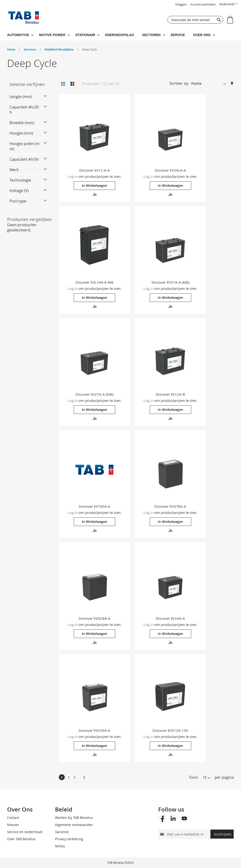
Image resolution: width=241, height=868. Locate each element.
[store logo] (24, 19)
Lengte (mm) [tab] (21, 97)
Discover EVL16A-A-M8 (94, 282)
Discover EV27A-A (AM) (94, 394)
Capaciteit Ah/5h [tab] (24, 159)
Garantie (62, 832)
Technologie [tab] (20, 180)
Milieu (60, 846)
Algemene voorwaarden (74, 825)
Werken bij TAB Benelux (74, 818)
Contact (13, 818)
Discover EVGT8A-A (170, 506)
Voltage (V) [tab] (19, 191)
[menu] (120, 35)
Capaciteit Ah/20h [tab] (24, 110)
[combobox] (195, 20)
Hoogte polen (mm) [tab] (25, 146)
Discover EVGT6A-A (94, 730)
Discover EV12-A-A (95, 170)
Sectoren (30, 49)
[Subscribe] (222, 834)
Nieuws (13, 825)
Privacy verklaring (69, 839)
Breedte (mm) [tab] (22, 123)
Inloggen (181, 4)
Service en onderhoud (25, 832)
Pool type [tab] (18, 201)
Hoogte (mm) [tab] (21, 133)
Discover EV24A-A (170, 618)
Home (12, 49)
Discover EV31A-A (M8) (170, 282)
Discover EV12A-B (170, 394)
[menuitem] (21, 35)
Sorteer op (179, 83)
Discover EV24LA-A (170, 170)
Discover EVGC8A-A (95, 618)
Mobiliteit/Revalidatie (59, 49)
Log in (73, 176)
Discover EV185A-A (95, 506)
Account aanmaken (203, 4)
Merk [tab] (14, 170)
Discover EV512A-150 (170, 730)
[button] (228, 4)
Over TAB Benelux (21, 839)
